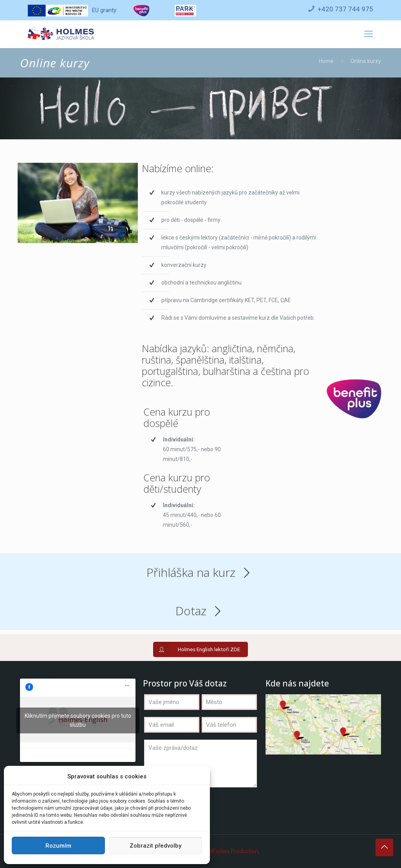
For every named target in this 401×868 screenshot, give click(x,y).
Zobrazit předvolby (155, 846)
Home (326, 61)
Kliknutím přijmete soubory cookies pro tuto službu (78, 720)
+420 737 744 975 (345, 9)
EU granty (72, 10)
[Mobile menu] (368, 34)
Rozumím (58, 846)
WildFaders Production (230, 851)
